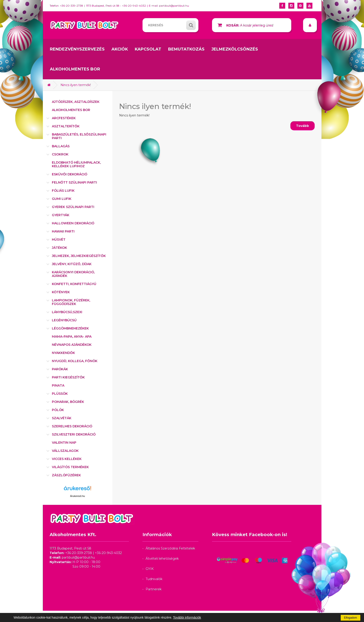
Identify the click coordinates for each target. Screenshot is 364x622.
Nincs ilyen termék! (76, 85)
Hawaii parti (63, 231)
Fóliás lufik (63, 191)
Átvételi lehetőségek (162, 559)
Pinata (58, 385)
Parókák (60, 369)
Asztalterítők (66, 126)
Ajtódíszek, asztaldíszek (76, 102)
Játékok (59, 248)
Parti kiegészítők (68, 377)
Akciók (120, 49)
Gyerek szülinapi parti (73, 207)
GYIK (150, 569)
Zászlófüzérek (66, 475)
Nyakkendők (63, 353)
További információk (187, 617)
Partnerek (154, 589)
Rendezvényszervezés (77, 49)
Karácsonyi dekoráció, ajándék (73, 274)
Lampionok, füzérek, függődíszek (71, 302)
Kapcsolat (148, 49)
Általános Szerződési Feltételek (170, 548)
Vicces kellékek (67, 459)
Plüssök (60, 394)
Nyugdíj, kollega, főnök (75, 361)
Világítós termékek (70, 467)
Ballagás (61, 146)
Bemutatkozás (186, 49)
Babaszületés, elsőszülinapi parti (79, 136)
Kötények (61, 292)
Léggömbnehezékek (70, 328)
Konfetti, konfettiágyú (74, 284)
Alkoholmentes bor (75, 69)
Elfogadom (351, 618)
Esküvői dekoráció (70, 174)
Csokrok (60, 154)
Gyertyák (61, 215)
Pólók (58, 410)
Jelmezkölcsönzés (235, 49)
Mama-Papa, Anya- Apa (72, 336)
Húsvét (59, 240)
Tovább (303, 126)
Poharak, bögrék (68, 402)
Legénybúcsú (64, 320)
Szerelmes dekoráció (72, 426)
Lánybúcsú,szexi (67, 312)
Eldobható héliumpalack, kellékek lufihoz (76, 164)
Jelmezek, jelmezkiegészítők (79, 256)
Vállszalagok (65, 451)
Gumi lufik (62, 199)
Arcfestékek (64, 118)
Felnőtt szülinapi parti (74, 182)
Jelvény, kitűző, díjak (72, 264)
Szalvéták (62, 418)
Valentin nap (64, 443)
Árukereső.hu (78, 496)
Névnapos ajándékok (72, 345)
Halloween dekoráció (73, 223)
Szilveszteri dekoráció (74, 434)
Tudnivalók (154, 579)
